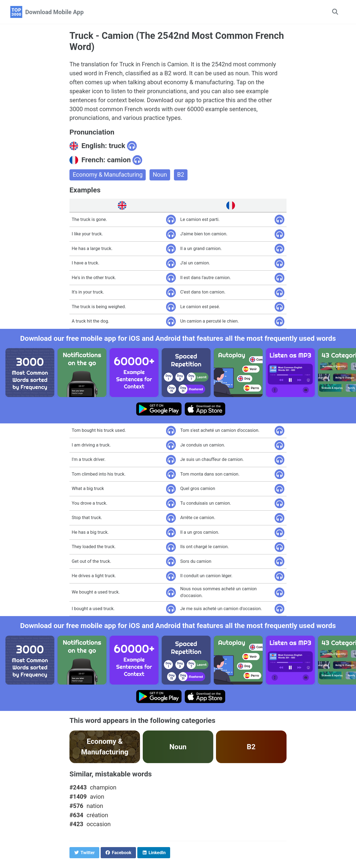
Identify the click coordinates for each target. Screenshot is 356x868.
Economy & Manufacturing (108, 175)
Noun (160, 175)
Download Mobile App (54, 12)
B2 (181, 175)
